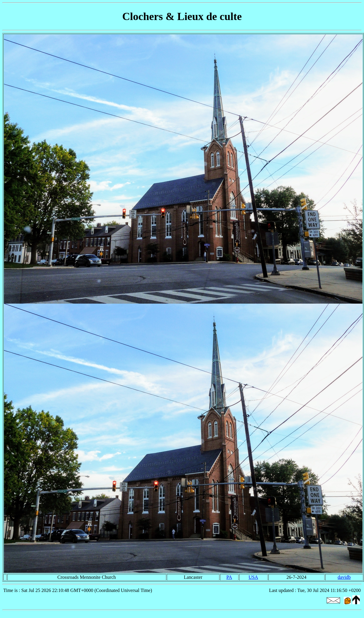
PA (229, 577)
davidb (344, 577)
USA (253, 577)
